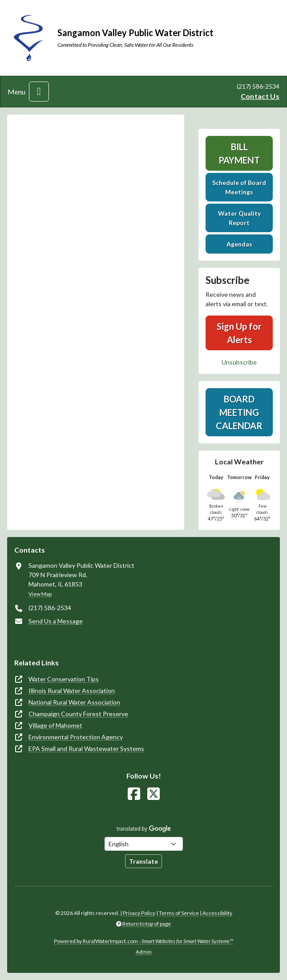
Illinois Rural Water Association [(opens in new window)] (72, 691)
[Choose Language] (144, 844)
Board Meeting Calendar (239, 412)
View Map (40, 594)
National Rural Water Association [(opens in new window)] (74, 702)
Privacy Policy (139, 913)
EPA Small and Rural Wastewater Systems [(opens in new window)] (86, 748)
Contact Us (260, 96)
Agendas (239, 244)
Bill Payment (239, 153)
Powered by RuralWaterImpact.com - (143, 941)
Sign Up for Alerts (239, 333)
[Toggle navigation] (39, 92)
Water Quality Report (239, 218)
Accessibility (217, 913)
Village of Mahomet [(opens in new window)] (55, 725)
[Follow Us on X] (154, 794)
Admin (144, 952)
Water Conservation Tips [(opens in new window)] (64, 679)
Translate (143, 861)
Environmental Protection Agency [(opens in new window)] (76, 737)
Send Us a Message (56, 621)
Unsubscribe (239, 362)
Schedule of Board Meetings (239, 187)
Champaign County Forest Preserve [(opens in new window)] (78, 714)
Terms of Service (179, 913)
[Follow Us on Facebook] (134, 794)
